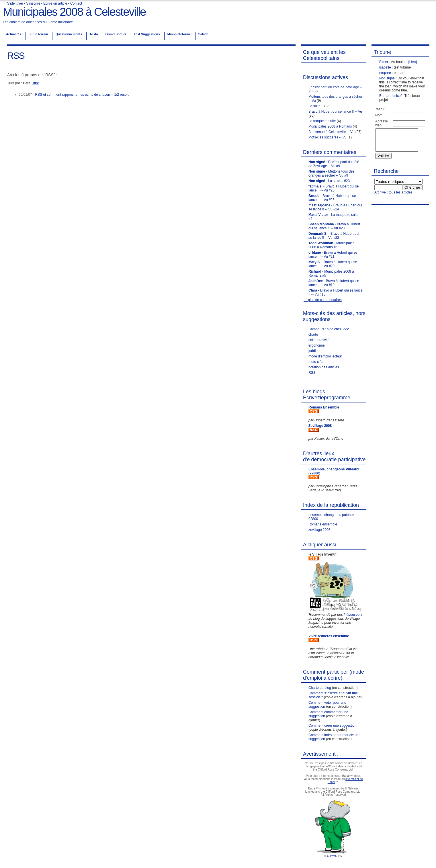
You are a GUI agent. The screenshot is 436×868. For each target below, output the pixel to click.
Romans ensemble (323, 524)
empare (385, 73)
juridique (315, 351)
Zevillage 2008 (320, 426)
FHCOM (332, 856)
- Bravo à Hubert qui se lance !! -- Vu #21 (333, 255)
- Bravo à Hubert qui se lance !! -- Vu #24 (335, 207)
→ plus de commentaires (323, 300)
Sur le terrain (38, 34)
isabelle (385, 67)
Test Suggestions (147, 34)
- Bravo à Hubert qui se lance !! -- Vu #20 (333, 264)
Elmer (384, 62)
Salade (203, 34)
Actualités (14, 34)
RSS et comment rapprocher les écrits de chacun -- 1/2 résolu (82, 95)
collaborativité (319, 340)
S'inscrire (33, 3)
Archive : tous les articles (393, 197)
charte (313, 335)
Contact (76, 3)
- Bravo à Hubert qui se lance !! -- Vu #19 (334, 283)
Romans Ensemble (324, 407)
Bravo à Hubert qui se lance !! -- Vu (335, 112)
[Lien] (412, 62)
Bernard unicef (390, 96)
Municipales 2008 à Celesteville (74, 12)
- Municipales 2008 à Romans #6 (331, 245)
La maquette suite (322, 121)
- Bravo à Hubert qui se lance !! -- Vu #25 (332, 198)
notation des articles (324, 367)
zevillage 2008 (319, 530)
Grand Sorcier (116, 34)
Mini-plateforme (179, 34)
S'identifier (15, 3)
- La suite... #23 (329, 181)
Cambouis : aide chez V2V (329, 329)
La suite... (316, 106)
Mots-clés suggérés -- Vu (328, 137)
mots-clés (316, 362)
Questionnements (69, 34)
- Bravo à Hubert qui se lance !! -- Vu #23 (334, 226)
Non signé (387, 78)
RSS (312, 373)
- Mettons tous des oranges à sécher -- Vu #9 (331, 173)
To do (94, 34)
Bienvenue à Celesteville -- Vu (331, 132)
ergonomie (317, 345)
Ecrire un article (55, 3)
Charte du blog (320, 688)
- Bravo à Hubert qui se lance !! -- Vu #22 (334, 236)
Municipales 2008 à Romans (330, 126)
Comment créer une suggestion (332, 726)
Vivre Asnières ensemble (329, 636)
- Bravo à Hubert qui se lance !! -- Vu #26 (334, 188)
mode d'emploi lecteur (325, 356)
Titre (36, 83)
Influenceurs (353, 615)
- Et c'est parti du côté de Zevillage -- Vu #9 (334, 164)
